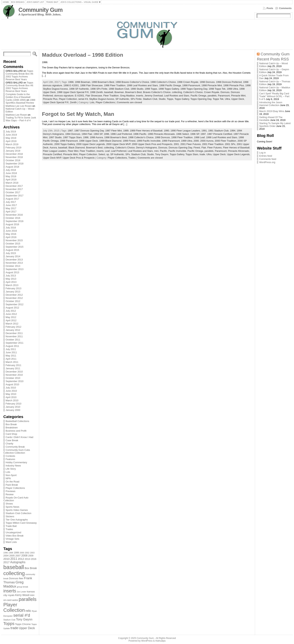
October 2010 (13, 378)
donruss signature (64, 96)
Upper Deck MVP (52, 158)
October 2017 (13, 192)
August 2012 (12, 308)
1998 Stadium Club (119, 89)
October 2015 (13, 244)
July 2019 (11, 132)
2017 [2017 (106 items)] (6, 562)
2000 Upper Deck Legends (91, 144)
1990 (166, 131)
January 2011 (13, 368)
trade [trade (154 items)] (14, 628)
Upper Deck (238, 99)
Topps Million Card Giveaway (21, 523)
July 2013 (11, 276)
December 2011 (14, 333)
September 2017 (15, 196)
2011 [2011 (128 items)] (14, 559)
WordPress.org (267, 162)
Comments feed (268, 159)
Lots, (93, 102)
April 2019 (11, 141)
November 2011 (14, 336)
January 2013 (13, 292)
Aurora (53, 148)
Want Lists (11, 542)
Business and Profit (16, 431)
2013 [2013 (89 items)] (27, 559)
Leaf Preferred (119, 151)
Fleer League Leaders (55, 151)
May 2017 (11, 208)
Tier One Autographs (17, 520)
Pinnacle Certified (52, 154)
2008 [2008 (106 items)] (24, 555)
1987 (70, 131)
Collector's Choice (193, 92)
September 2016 (15, 221)
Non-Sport (11, 475)
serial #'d (83, 99)
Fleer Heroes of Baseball (236, 148)
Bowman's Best (134, 92)
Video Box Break (15, 536)
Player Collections (15, 488)
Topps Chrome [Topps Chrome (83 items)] (23, 624)
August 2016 (12, 224)
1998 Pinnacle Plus (234, 85)
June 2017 (11, 205)
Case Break (12, 440)
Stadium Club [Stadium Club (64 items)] (9, 620)
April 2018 (11, 180)
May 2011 (11, 356)
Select (102, 154)
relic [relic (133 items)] (28, 611)
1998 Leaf (199, 137)
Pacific (163, 151)
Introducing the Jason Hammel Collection (271, 104)
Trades (9, 529)
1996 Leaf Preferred (121, 134)
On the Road (13, 482)
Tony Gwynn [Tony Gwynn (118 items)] (24, 619)
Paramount (224, 96)
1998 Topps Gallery (169, 89)
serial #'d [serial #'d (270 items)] (22, 615)
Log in (262, 153)
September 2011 (15, 343)
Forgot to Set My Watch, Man (78, 114)
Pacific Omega (198, 96)
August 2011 (12, 346)
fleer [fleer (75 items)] (21, 578)
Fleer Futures (215, 148)
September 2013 (15, 269)
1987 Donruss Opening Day (89, 131)
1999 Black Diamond (110, 141)
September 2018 (15, 164)
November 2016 (14, 215)
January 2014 (13, 256)
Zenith (73, 102)
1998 (71, 82)
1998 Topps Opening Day (194, 89)
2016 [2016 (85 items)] (34, 559)
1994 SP (98, 134)
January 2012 (13, 330)
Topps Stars (192, 154)
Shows (9, 504)
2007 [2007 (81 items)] (18, 556)
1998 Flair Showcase (92, 85)
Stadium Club (150, 99)
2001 (176, 144)
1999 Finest (129, 141)
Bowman (119, 92)
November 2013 (14, 263)
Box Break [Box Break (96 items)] (31, 568)
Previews (11, 491)
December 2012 (14, 295)
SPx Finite (136, 99)
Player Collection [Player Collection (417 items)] (14, 607)
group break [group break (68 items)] (22, 587)
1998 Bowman (82, 82)
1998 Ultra (232, 89)
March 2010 (12, 400)
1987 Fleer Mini (114, 131)
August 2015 (12, 250)
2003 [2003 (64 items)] (32, 553)
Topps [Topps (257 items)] (9, 624)
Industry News (13, 466)
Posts (270, 8)
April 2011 (11, 359)
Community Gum (40, 10)
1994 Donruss (73, 134)
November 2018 (14, 157)
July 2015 (11, 253)
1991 (204, 131)
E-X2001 (79, 96)
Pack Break (12, 485)
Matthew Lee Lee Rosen (19, 106)
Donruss (225, 92)
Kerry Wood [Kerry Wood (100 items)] (22, 595)
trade (202, 154)
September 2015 (15, 247)
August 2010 (12, 384)
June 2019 (11, 135)
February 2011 (13, 365)
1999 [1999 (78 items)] (16, 553)
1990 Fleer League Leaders (185, 131)
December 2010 (14, 372)
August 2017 (12, 199)
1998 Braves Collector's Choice (132, 82)
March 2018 (12, 183)
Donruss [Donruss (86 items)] (14, 578)
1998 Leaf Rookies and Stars (142, 85)
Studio (162, 99)
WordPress (147, 641)
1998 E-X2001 (71, 85)
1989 (126, 131)
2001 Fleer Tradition (213, 144)
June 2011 (11, 352)
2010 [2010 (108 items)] (6, 559)
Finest (197, 148)
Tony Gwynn (162, 154)
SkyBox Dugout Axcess (102, 99)
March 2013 (12, 285)
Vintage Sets (12, 539)
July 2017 (11, 202)
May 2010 (11, 394)
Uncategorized (13, 532)
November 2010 (14, 375)
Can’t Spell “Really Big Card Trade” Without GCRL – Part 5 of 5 (274, 96)
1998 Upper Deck (89, 141)
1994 (233, 131)
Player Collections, (118, 158)
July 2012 (11, 311)
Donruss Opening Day (180, 148)
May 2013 (11, 279)
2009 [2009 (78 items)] (31, 556)
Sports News (13, 507)
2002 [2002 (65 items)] (27, 553)
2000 (196, 141)
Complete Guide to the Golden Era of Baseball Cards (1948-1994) (18, 97)
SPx (128, 154)
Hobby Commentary (16, 462)
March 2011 (12, 362)
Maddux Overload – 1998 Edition (83, 55)
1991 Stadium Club (218, 131)
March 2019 (12, 144)
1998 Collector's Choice (163, 82)
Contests (10, 456)
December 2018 (14, 154)
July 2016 (11, 228)
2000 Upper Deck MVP (118, 144)
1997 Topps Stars (72, 137)
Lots (8, 472)
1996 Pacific (140, 134)
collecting (177, 92)
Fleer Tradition (111, 96)
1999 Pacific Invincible (149, 141)
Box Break (11, 424)
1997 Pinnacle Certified (220, 134)
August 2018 (12, 167)
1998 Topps (151, 89)
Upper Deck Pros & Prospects (79, 158)
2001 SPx (230, 144)
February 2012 (13, 327)
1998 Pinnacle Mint (212, 85)
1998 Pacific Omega (170, 85)
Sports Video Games (17, 510)
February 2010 (13, 404)
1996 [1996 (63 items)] (6, 553)
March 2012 (12, 324)
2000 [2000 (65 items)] (22, 553)
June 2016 (11, 231)
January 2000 (13, 410)
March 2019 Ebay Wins (272, 111)
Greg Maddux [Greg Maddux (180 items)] (13, 584)
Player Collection (68, 99)
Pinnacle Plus (50, 99)
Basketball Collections (17, 421)
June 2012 (11, 314)
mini (156, 151)
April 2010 (11, 397)
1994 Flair (87, 134)
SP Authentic (122, 99)
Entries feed (266, 156)
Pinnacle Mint (238, 96)
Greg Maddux (128, 96)
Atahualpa (160, 641)
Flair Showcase (94, 96)
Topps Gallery (182, 99)
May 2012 (11, 317)
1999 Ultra (187, 141)
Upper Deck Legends (238, 154)
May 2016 (11, 234)
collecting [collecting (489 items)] (14, 573)
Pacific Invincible (177, 151)
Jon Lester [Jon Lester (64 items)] (21, 592)
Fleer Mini (73, 151)
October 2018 (13, 160)
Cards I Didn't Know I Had (19, 437)
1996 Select (183, 134)
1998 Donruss (207, 82)
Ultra (227, 99)
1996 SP (195, 134)
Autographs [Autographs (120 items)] (18, 562)
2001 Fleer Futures (191, 144)
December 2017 (14, 186)
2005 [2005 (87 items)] (12, 556)
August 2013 (12, 272)
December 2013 (14, 260)
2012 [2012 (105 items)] (21, 559)
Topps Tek (218, 99)
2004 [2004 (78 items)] (6, 556)
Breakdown (12, 428)
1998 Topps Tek (217, 89)
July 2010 (11, 388)
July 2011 (11, 349)
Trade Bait (11, 526)
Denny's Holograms (146, 148)
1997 (203, 134)
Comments (285, 8)
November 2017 (14, 189)
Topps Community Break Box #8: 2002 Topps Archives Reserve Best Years (20, 75)
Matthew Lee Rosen (16, 115)
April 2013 (11, 282)
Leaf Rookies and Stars (177, 96)
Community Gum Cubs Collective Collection (17, 451)
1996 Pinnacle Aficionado (161, 134)
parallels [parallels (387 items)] (27, 599)
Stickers (10, 516)
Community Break (15, 447)
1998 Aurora (96, 137)
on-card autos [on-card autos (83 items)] (11, 600)
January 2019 (13, 151)
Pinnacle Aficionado (238, 151)
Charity (10, 444)
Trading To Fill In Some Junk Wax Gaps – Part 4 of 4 (21, 119)
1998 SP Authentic (79, 89)
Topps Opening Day (201, 99)
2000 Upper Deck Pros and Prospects (152, 144)
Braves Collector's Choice (157, 92)
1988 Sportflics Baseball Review (20, 101)
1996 (106, 134)
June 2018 (11, 173)
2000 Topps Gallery (65, 144)
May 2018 (11, 176)
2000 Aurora (207, 141)
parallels (212, 96)
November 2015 (14, 240)
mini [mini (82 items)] (32, 595)
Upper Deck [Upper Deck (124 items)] (27, 628)
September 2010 (15, 381)
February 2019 (13, 148)
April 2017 (11, 212)
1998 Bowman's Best (103, 82)
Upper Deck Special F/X (56, 102)
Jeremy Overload (154, 96)
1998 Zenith (96, 92)
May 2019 (11, 138)
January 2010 (13, 407)
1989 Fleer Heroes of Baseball (146, 131)
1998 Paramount (191, 85)
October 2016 (13, 218)
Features (10, 459)
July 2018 (11, 170)
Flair (204, 148)
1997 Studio (55, 137)
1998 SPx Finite (99, 89)
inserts (140, 96)
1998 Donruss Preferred (229, 82)
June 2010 (11, 391)
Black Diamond (77, 148)
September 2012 (15, 304)
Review (10, 494)
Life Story (11, 469)
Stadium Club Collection (19, 513)
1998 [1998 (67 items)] (11, 553)
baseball (109, 92)
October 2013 (13, 266)
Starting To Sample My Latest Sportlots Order (275, 125)
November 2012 (14, 298)
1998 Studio (137, 89)
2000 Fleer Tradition (225, 141)
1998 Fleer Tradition (115, 85)
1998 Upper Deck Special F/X (73, 92)
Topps (170, 99)
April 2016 (11, 237)
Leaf (107, 151)
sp (108, 154)
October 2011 (13, 340)
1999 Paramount (171, 141)
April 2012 (11, 320)
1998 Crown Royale (188, 82)
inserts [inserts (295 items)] (10, 591)
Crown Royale (212, 92)
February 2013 (13, 288)
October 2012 (13, 301)
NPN (8, 478)
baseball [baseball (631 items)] (14, 567)
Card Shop (11, 434)
